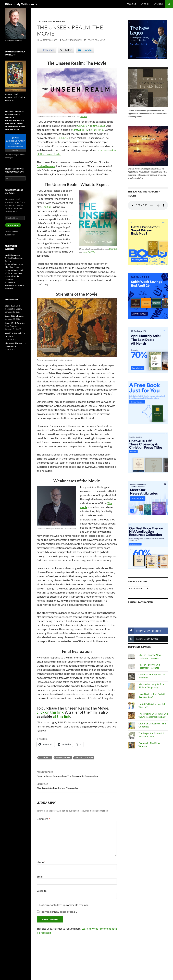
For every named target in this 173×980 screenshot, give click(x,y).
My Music (158, 4)
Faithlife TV (45, 758)
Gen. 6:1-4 (83, 126)
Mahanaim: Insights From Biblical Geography (152, 686)
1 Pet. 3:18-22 (80, 130)
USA (111, 249)
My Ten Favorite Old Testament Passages (149, 666)
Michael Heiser (63, 758)
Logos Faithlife (89, 252)
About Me (132, 4)
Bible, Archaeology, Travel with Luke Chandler (14, 276)
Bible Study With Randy (21, 4)
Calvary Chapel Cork (14, 270)
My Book (145, 4)
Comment (43, 819)
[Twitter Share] (66, 50)
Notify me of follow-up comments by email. (64, 905)
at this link (61, 716)
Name (41, 862)
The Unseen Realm (84, 758)
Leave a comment (96, 40)
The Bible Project (13, 267)
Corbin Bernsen (46, 166)
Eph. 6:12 (63, 138)
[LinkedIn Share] (85, 50)
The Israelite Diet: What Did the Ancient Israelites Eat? (153, 715)
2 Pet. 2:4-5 (97, 130)
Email (41, 876)
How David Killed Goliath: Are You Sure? (152, 696)
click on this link (50, 712)
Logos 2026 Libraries (14, 316)
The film (47, 207)
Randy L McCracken (140, 602)
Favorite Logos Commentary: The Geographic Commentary (77, 774)
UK (115, 249)
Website (42, 891)
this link (84, 116)
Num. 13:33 (98, 126)
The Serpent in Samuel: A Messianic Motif (152, 735)
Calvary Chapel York (14, 264)
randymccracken (72, 40)
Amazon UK (10, 97)
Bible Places (10, 282)
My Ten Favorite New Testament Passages (150, 656)
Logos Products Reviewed (52, 22)
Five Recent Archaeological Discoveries (77, 786)
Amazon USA (11, 94)
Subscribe (13, 225)
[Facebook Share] (46, 50)
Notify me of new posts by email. (58, 912)
